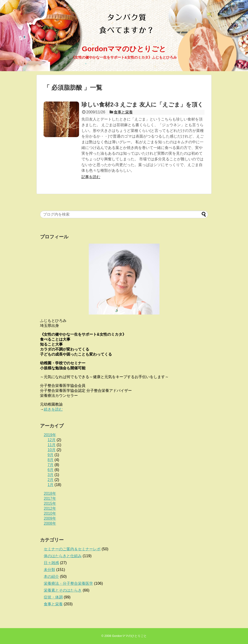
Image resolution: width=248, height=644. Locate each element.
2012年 (50, 508)
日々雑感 (51, 563)
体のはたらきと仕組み (63, 556)
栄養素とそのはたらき (63, 590)
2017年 (50, 498)
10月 (52, 450)
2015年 (50, 503)
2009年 (50, 518)
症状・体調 (53, 597)
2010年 (50, 513)
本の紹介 (51, 577)
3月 (51, 475)
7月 (51, 465)
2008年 (50, 523)
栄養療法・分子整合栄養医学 (68, 583)
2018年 (50, 493)
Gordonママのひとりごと (124, 49)
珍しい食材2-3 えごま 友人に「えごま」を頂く (142, 104)
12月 (52, 440)
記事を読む (91, 177)
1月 (51, 485)
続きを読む (53, 409)
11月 (52, 445)
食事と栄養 (123, 112)
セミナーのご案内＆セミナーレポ (72, 549)
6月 (51, 470)
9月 (51, 455)
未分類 (49, 570)
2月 (51, 480)
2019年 (50, 435)
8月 (51, 460)
